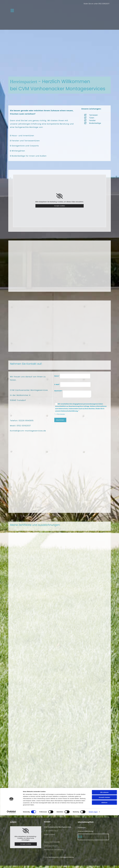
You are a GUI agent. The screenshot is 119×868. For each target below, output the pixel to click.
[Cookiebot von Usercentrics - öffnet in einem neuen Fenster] (11, 865)
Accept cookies (60, 206)
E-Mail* (57, 384)
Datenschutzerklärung (85, 831)
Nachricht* (58, 391)
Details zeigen (93, 865)
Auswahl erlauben (104, 850)
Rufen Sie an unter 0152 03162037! (97, 4)
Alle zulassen (104, 845)
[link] (59, 196)
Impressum (82, 827)
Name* (57, 376)
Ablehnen (104, 855)
